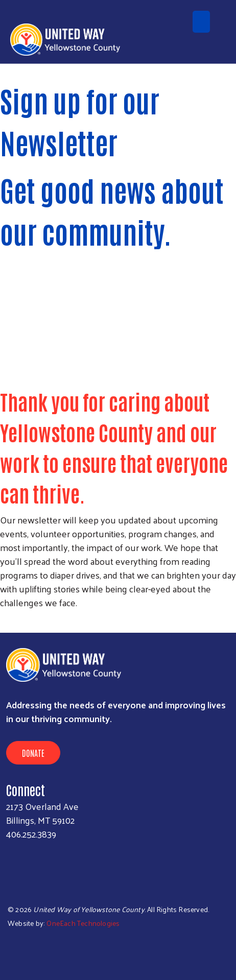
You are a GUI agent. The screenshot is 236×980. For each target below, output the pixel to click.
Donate (33, 753)
